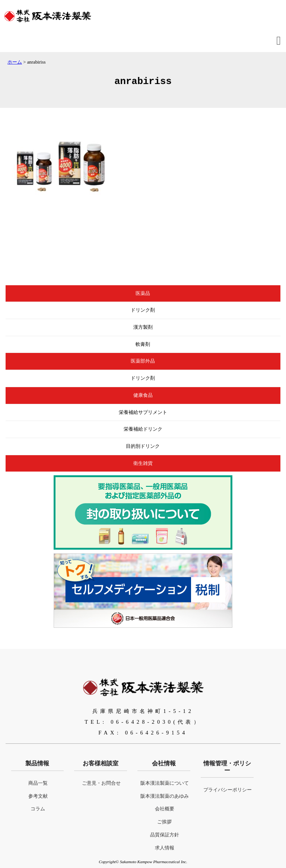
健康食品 (143, 395)
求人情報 (165, 848)
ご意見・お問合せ (101, 783)
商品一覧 (38, 783)
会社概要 (165, 809)
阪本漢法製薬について (165, 783)
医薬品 (143, 293)
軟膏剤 (143, 344)
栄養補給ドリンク (143, 429)
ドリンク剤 (143, 310)
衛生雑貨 (143, 463)
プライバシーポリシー (228, 790)
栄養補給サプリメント (143, 412)
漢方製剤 (143, 327)
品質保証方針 (165, 835)
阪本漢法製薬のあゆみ (165, 796)
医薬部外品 (143, 361)
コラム (38, 809)
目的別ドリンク (143, 446)
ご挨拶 (164, 822)
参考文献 (38, 796)
